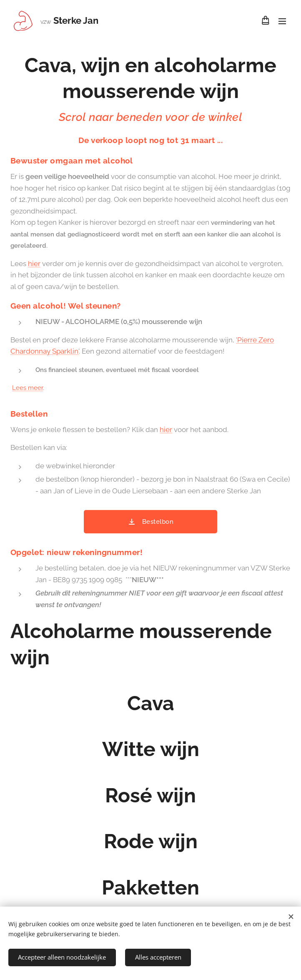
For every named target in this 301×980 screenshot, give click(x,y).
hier (34, 264)
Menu (282, 21)
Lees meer (28, 388)
